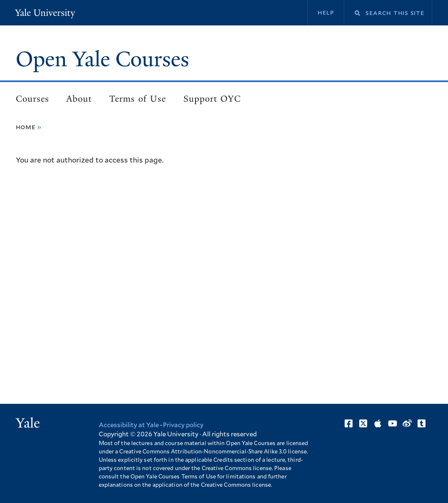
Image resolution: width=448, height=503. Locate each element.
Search (352, 13)
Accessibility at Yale (129, 425)
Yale (28, 423)
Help (326, 13)
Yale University (45, 13)
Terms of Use (138, 99)
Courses (33, 99)
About (79, 99)
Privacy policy (183, 425)
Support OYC (212, 99)
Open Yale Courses (103, 59)
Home (26, 127)
